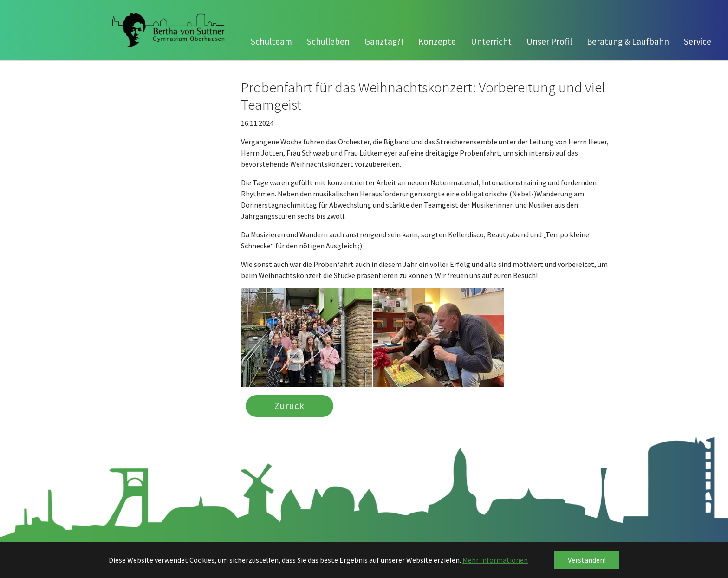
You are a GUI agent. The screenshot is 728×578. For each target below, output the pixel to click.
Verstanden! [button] (587, 560)
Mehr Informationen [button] (495, 560)
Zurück (289, 406)
